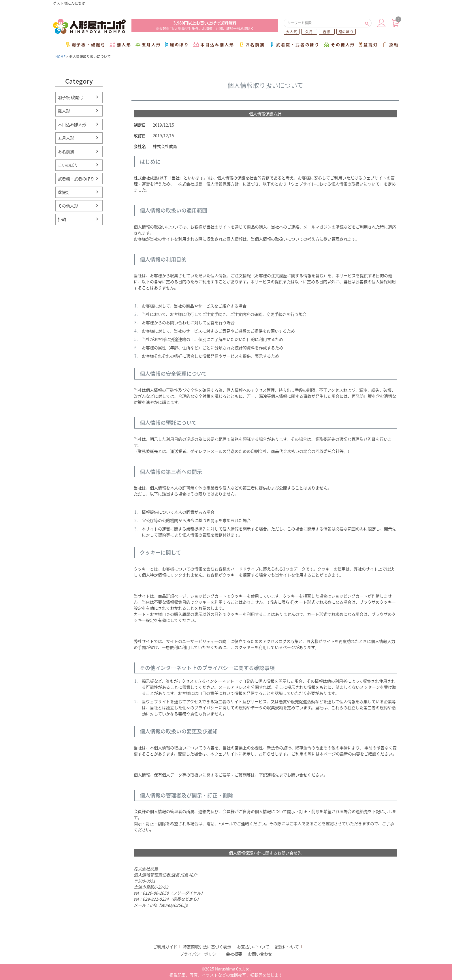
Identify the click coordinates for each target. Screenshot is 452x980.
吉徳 (327, 32)
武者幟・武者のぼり (294, 44)
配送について (287, 947)
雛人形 (120, 44)
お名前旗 (252, 44)
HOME (60, 57)
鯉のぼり (346, 32)
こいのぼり (68, 165)
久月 (309, 32)
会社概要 (234, 954)
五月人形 (148, 44)
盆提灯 (369, 44)
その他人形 (339, 44)
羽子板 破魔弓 (70, 97)
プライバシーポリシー (200, 954)
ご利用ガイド (165, 947)
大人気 (292, 32)
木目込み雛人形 (214, 44)
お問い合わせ (260, 954)
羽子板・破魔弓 (86, 44)
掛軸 (390, 44)
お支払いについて (253, 947)
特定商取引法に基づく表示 (207, 947)
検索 (367, 23)
